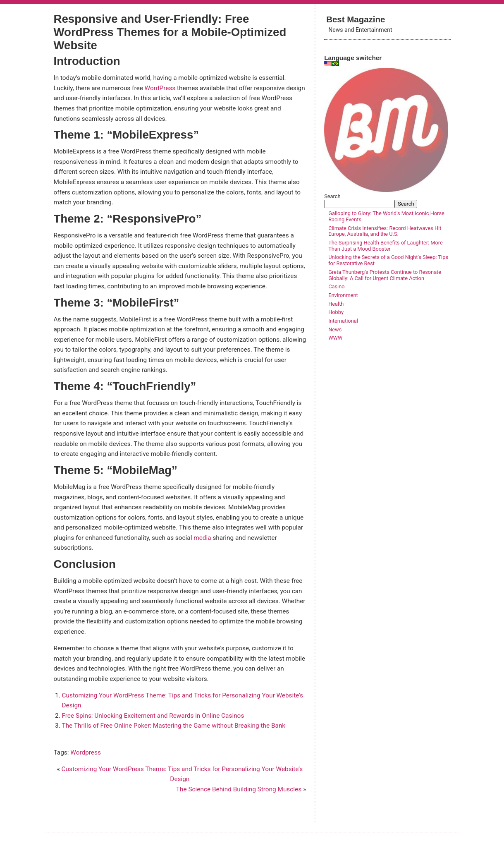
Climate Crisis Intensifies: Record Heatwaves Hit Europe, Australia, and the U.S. (385, 231)
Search (332, 196)
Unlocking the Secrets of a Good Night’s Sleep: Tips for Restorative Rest (388, 260)
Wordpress (86, 752)
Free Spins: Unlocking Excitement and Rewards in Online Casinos (153, 716)
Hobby (336, 312)
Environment (343, 295)
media (202, 538)
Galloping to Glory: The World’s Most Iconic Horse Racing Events (386, 216)
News (335, 329)
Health (336, 304)
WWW (335, 338)
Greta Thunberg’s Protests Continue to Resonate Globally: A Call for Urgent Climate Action (385, 275)
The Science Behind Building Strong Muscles (239, 789)
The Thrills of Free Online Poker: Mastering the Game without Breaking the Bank (174, 726)
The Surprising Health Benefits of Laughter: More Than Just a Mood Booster (386, 246)
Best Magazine (356, 19)
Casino (336, 286)
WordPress (160, 88)
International (343, 321)
